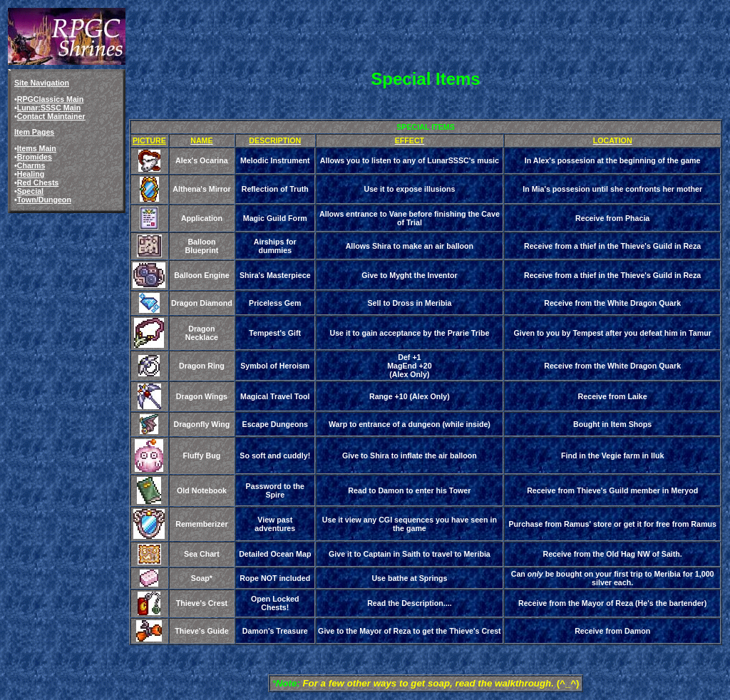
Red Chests (38, 182)
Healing (31, 174)
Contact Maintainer (51, 116)
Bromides (35, 157)
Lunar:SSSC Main (49, 108)
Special (30, 191)
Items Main (37, 148)
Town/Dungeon (44, 200)
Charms (31, 165)
